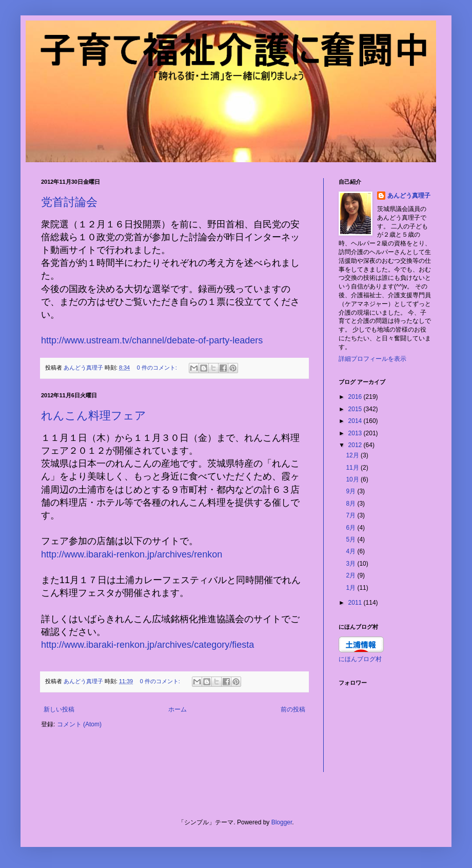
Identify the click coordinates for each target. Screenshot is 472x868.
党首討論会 (69, 202)
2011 (356, 603)
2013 (356, 433)
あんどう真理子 (409, 196)
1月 (351, 588)
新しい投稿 (59, 709)
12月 (353, 455)
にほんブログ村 (360, 659)
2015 (356, 409)
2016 (356, 397)
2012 (356, 445)
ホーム (178, 709)
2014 (356, 421)
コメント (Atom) (79, 724)
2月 (351, 575)
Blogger (282, 822)
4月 (351, 551)
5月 (351, 539)
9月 (351, 491)
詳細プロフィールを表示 (372, 359)
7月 (351, 515)
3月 (351, 564)
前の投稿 (293, 709)
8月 (351, 504)
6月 (351, 528)
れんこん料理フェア (94, 416)
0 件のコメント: (158, 368)
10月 (353, 479)
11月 (353, 468)
